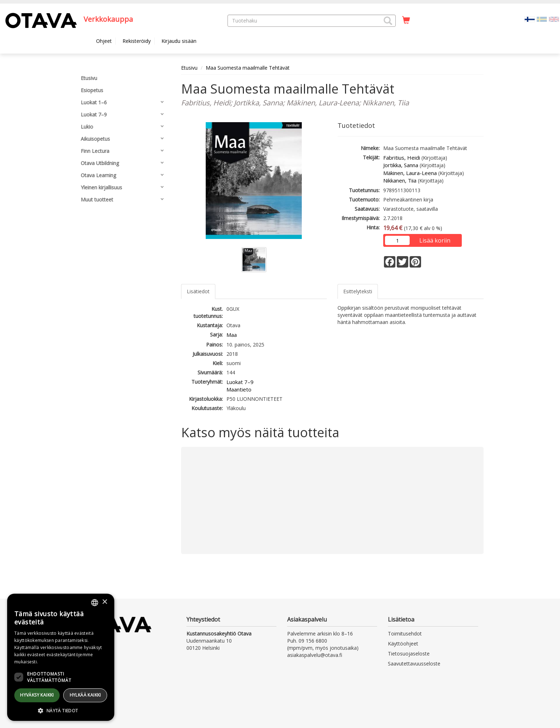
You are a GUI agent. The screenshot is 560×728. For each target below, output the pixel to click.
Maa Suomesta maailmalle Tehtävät (248, 68)
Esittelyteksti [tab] (358, 291)
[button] (388, 21)
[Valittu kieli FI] (530, 19)
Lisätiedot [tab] (198, 291)
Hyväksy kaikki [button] (37, 695)
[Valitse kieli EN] (554, 19)
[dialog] (61, 657)
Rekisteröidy (137, 41)
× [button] (104, 602)
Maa (232, 335)
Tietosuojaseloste (409, 654)
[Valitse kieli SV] (542, 19)
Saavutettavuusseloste (414, 664)
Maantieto (239, 389)
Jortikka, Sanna (401, 165)
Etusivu (189, 68)
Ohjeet (104, 41)
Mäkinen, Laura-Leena (410, 173)
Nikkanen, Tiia (400, 180)
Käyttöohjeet (403, 644)
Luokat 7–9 (240, 382)
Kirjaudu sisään (179, 41)
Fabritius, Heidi (402, 158)
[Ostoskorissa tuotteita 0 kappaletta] (406, 20)
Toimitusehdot (405, 634)
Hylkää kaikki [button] (85, 695)
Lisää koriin (435, 240)
